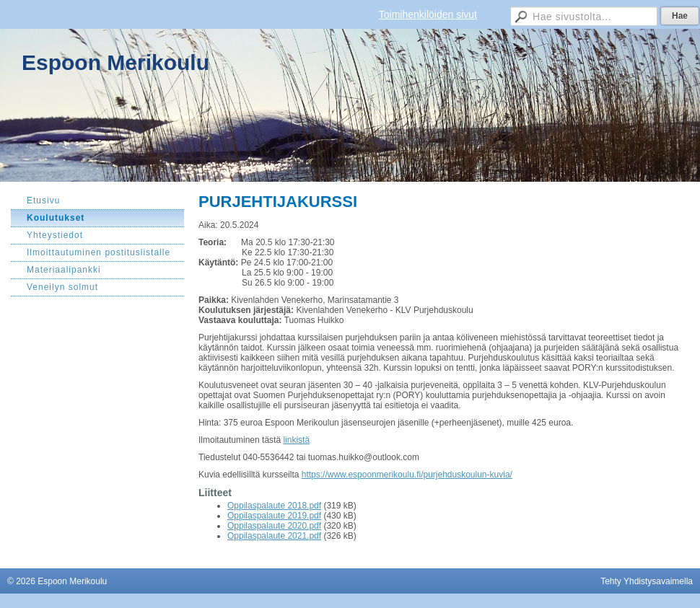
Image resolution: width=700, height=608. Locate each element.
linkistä (296, 440)
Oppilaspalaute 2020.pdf (274, 526)
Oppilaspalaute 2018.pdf (274, 506)
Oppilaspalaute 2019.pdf (274, 516)
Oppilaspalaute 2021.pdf (274, 536)
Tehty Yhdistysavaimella (647, 581)
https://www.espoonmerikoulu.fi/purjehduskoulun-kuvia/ (407, 475)
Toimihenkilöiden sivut (428, 14)
